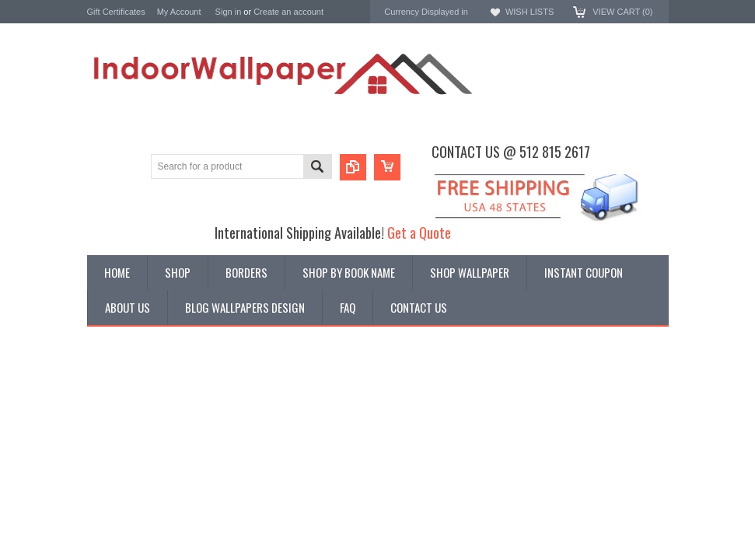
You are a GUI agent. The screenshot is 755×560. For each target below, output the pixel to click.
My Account (179, 12)
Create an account (288, 12)
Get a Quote (419, 232)
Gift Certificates (116, 12)
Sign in (229, 12)
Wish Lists (530, 12)
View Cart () (622, 12)
